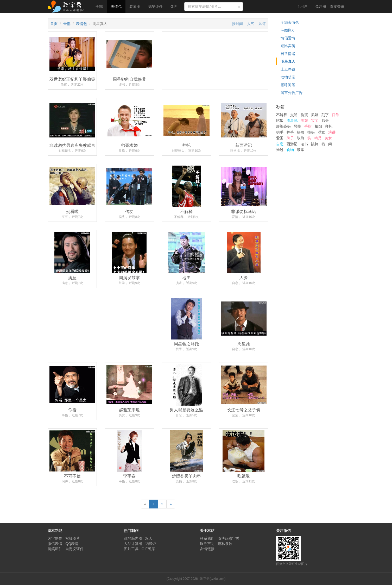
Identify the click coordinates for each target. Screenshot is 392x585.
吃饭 (280, 121)
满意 (321, 132)
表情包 (116, 7)
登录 (330, 7)
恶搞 (298, 126)
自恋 (280, 144)
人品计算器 (133, 544)
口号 (336, 115)
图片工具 (131, 549)
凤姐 (315, 115)
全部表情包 (290, 22)
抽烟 (318, 126)
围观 (304, 121)
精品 (318, 138)
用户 (303, 7)
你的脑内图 (133, 538)
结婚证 (151, 544)
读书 (304, 144)
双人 (149, 538)
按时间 (237, 24)
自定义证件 (74, 549)
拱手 (280, 132)
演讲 (332, 132)
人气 (251, 24)
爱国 (280, 138)
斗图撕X (287, 30)
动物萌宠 (288, 77)
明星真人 (288, 61)
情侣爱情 (288, 38)
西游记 (292, 144)
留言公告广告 (292, 93)
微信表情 (55, 544)
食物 (290, 150)
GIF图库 (148, 549)
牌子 (290, 138)
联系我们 (207, 538)
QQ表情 (72, 544)
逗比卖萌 (288, 46)
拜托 (329, 126)
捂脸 (301, 132)
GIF (173, 7)
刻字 (325, 115)
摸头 (311, 132)
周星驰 (292, 121)
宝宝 (315, 121)
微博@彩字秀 (229, 538)
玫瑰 (301, 138)
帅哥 (325, 121)
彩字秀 (68, 7)
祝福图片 (73, 538)
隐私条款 (225, 544)
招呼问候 (288, 85)
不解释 (282, 115)
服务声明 (207, 544)
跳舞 (315, 144)
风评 (262, 24)
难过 (280, 150)
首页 (54, 24)
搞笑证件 (155, 7)
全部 (99, 7)
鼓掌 (301, 150)
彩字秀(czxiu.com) (213, 579)
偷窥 (304, 115)
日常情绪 (288, 54)
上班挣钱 (288, 69)
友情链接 (207, 549)
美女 (328, 138)
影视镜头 (283, 126)
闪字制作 (55, 538)
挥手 (290, 132)
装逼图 (135, 7)
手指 (308, 126)
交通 (294, 115)
